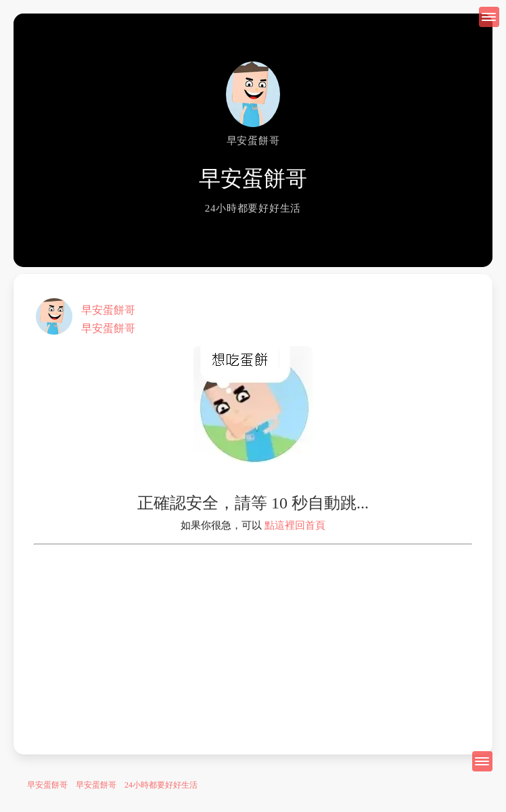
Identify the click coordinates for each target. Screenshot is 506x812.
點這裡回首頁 (295, 525)
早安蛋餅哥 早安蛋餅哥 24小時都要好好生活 (112, 785)
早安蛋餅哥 (108, 310)
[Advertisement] (253, 640)
